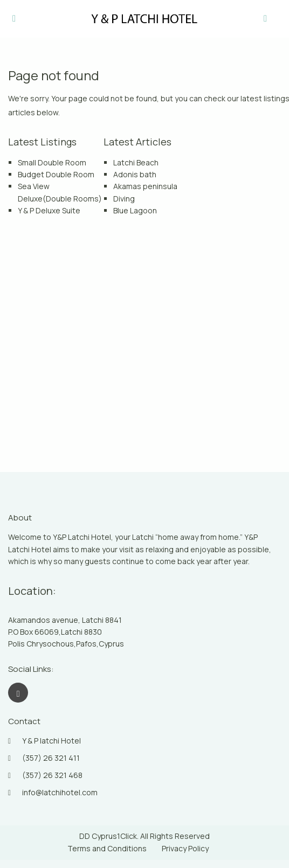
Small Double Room (52, 162)
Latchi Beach (136, 162)
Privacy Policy (185, 848)
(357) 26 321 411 (51, 758)
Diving (124, 199)
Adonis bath (135, 174)
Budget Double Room (56, 174)
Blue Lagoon (135, 210)
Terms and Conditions (107, 848)
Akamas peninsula (145, 186)
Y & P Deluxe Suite (49, 210)
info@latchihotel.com (60, 792)
